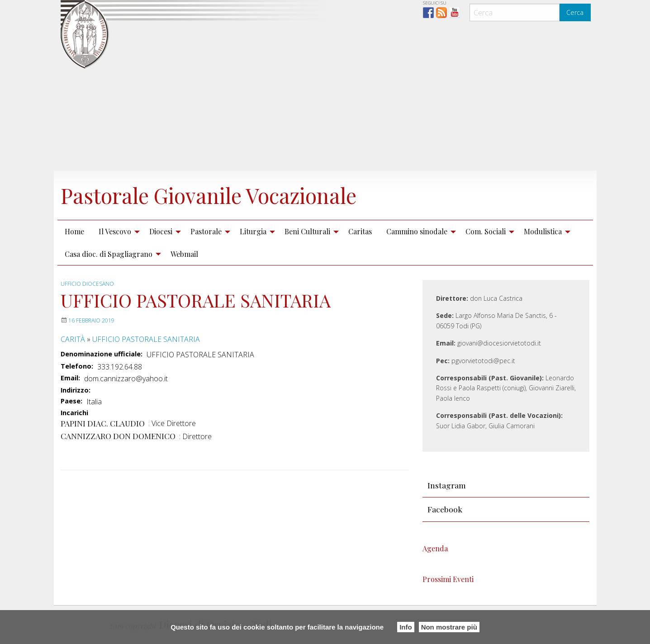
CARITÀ (73, 339)
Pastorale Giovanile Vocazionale (215, 195)
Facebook (445, 509)
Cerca (575, 12)
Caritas (360, 231)
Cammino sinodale (417, 231)
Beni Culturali (307, 231)
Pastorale (206, 231)
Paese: (71, 401)
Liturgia (253, 231)
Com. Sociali (486, 231)
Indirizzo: (76, 390)
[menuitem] (74, 231)
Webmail (184, 253)
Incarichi (74, 413)
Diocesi (161, 231)
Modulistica (543, 231)
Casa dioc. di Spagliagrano (109, 253)
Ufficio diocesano (87, 284)
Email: (70, 378)
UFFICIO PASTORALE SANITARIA (146, 339)
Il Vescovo (115, 231)
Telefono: (77, 366)
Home (74, 231)
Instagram (447, 485)
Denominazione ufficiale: (102, 354)
